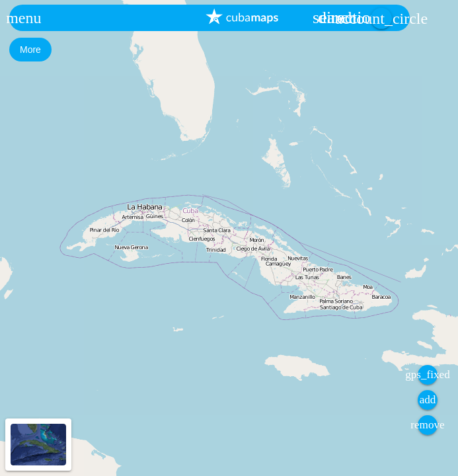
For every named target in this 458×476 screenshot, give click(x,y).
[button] (24, 18)
